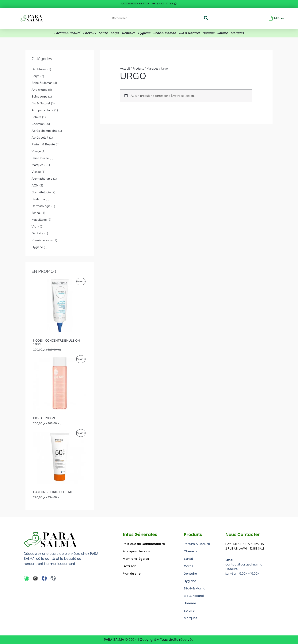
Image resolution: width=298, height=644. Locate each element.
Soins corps (39, 97)
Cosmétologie (41, 192)
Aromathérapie (42, 179)
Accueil (125, 69)
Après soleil (40, 138)
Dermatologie (41, 206)
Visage (36, 151)
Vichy (35, 227)
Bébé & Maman (165, 33)
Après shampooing (44, 131)
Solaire (222, 33)
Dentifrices (39, 69)
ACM (35, 186)
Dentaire (128, 33)
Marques (237, 33)
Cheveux (90, 33)
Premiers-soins (42, 240)
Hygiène (144, 33)
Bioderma (38, 199)
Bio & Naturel (189, 33)
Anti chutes (39, 90)
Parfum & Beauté (67, 33)
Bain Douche (40, 158)
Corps (115, 33)
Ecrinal (36, 213)
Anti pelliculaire (42, 110)
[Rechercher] (206, 18)
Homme (208, 33)
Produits (138, 69)
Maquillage (39, 220)
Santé (103, 33)
